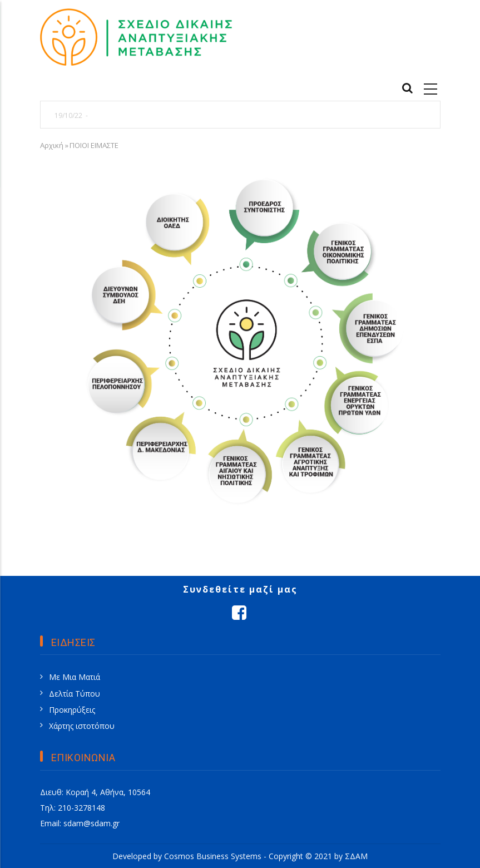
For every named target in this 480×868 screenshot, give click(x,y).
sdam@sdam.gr (91, 823)
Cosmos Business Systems (213, 856)
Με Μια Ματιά (75, 677)
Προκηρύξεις (72, 710)
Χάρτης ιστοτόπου (82, 726)
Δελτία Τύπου (75, 694)
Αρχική (52, 145)
